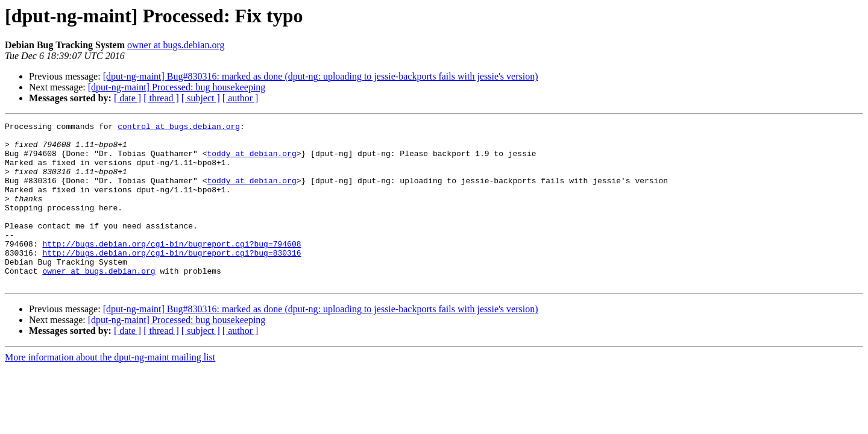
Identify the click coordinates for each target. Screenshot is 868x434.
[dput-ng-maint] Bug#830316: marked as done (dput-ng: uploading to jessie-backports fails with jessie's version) (321, 76)
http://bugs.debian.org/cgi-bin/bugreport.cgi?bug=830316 (171, 280)
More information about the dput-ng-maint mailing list (110, 390)
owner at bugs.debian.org (176, 45)
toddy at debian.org (251, 160)
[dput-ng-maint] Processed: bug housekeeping (177, 87)
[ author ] (241, 98)
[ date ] (127, 98)
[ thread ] (161, 98)
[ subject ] (201, 98)
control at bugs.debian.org (179, 128)
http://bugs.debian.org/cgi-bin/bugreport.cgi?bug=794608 (171, 269)
